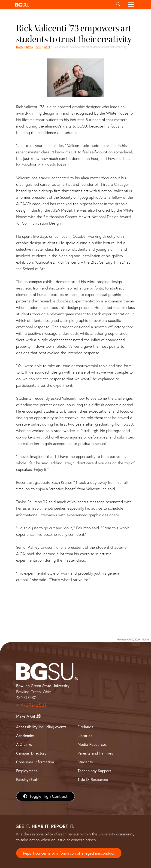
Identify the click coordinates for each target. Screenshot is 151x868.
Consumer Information (35, 762)
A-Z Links (24, 744)
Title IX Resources (93, 779)
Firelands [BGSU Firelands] (85, 727)
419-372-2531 (31, 705)
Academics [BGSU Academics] (25, 736)
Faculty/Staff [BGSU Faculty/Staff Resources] (27, 779)
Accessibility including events (41, 727)
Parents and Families (95, 753)
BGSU (20, 47)
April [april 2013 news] (47, 47)
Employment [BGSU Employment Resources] (27, 771)
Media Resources (92, 744)
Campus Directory (31, 753)
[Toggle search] (118, 5)
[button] (62, 5)
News (29, 47)
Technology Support (94, 771)
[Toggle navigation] (131, 5)
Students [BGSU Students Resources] (85, 762)
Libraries (85, 736)
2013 (38, 47)
